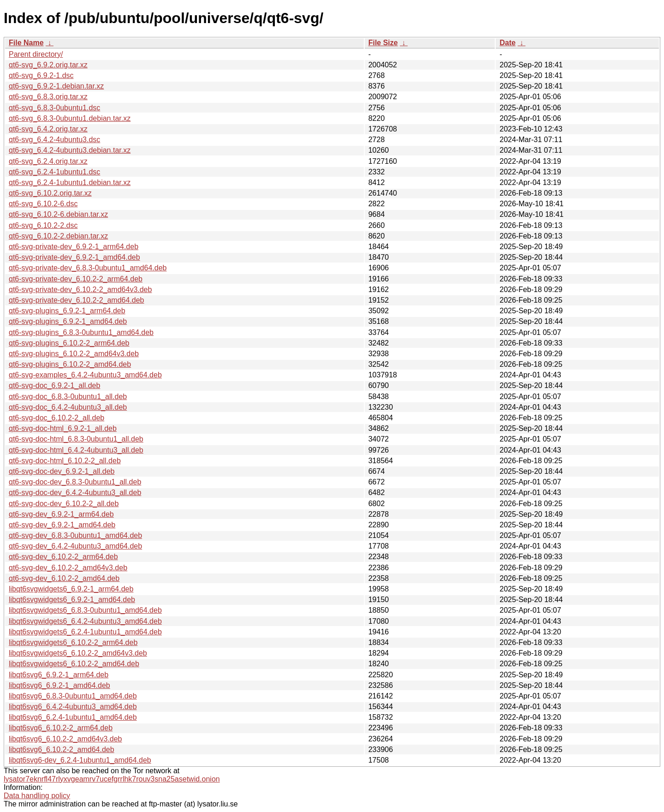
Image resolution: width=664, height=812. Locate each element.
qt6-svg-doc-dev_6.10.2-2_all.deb (64, 504)
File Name (26, 43)
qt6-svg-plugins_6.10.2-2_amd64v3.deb (74, 354)
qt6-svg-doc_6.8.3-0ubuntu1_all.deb (68, 397)
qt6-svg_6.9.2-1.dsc (41, 75)
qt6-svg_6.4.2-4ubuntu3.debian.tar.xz (70, 150)
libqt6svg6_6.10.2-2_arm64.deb (61, 728)
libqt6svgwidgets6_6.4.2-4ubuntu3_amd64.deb (85, 621)
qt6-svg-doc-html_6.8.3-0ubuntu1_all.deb (76, 439)
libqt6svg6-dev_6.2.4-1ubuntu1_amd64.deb (80, 760)
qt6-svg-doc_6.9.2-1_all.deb (54, 385)
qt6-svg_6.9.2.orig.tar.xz (48, 65)
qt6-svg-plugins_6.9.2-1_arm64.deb (67, 311)
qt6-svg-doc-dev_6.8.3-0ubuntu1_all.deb (75, 482)
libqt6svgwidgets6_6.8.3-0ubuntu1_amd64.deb (85, 610)
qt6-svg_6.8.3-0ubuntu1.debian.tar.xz (70, 118)
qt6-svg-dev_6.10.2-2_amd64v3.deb (68, 568)
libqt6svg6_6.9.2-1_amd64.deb (59, 685)
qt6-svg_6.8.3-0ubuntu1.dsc (54, 108)
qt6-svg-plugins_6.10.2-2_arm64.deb (69, 343)
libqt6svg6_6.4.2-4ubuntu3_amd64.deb (73, 707)
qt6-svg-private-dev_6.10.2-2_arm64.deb (76, 279)
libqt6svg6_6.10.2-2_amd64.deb (62, 749)
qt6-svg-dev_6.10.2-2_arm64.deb (63, 557)
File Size (383, 43)
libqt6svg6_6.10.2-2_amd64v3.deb (65, 739)
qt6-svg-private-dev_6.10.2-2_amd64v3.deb (80, 290)
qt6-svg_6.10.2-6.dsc (43, 204)
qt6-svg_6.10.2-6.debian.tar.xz (58, 214)
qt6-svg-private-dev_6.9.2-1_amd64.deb (74, 257)
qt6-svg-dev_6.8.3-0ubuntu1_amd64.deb (75, 535)
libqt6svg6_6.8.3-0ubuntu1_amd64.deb (73, 696)
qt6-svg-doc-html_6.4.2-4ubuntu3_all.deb (76, 450)
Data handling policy (37, 796)
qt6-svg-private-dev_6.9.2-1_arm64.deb (74, 247)
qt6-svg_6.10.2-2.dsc (43, 225)
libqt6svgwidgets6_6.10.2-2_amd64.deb (74, 664)
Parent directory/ (36, 54)
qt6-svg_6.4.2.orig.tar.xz (48, 129)
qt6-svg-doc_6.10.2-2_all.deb (56, 418)
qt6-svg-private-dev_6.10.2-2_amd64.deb (77, 300)
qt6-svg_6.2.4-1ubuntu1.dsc (54, 172)
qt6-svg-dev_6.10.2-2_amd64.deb (64, 578)
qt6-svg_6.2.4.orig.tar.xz (48, 161)
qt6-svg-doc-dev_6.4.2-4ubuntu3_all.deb (75, 493)
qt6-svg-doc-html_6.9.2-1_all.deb (63, 428)
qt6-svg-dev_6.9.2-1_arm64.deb (61, 514)
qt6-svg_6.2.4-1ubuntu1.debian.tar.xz (70, 182)
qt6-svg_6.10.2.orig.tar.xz (50, 193)
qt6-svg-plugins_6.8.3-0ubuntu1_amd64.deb (81, 332)
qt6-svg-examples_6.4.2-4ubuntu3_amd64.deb (85, 375)
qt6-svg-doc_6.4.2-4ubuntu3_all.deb (68, 407)
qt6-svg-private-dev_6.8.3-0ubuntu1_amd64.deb (88, 268)
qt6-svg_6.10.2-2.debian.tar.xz (58, 236)
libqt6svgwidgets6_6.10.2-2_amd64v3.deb (78, 653)
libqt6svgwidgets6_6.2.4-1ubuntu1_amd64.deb (85, 632)
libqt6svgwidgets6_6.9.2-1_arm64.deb (71, 589)
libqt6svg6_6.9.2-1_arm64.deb (59, 675)
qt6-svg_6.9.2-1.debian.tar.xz (56, 86)
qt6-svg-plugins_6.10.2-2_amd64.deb (70, 364)
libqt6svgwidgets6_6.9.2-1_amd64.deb (72, 600)
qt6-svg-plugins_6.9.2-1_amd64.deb (68, 321)
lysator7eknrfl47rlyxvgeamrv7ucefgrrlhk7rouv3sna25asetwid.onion (112, 779)
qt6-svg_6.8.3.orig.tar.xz (48, 97)
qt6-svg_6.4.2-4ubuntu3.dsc (54, 140)
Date (507, 43)
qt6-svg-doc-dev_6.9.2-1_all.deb (62, 471)
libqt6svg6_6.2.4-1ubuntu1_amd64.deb (73, 717)
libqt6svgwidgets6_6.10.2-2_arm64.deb (73, 642)
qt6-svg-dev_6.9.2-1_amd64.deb (62, 525)
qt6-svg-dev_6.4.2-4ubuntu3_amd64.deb (75, 546)
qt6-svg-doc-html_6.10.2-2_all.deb (65, 461)
